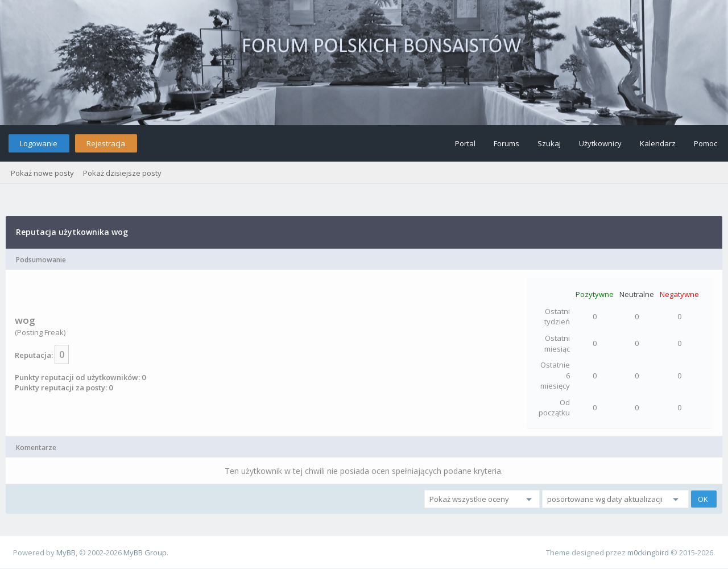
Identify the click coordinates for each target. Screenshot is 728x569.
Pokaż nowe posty (42, 173)
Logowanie (39, 143)
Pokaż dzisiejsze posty (122, 173)
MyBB (66, 552)
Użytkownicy (600, 143)
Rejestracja (106, 143)
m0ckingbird (648, 552)
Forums (506, 143)
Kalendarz (658, 143)
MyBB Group (145, 552)
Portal (465, 143)
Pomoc (706, 143)
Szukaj (549, 143)
